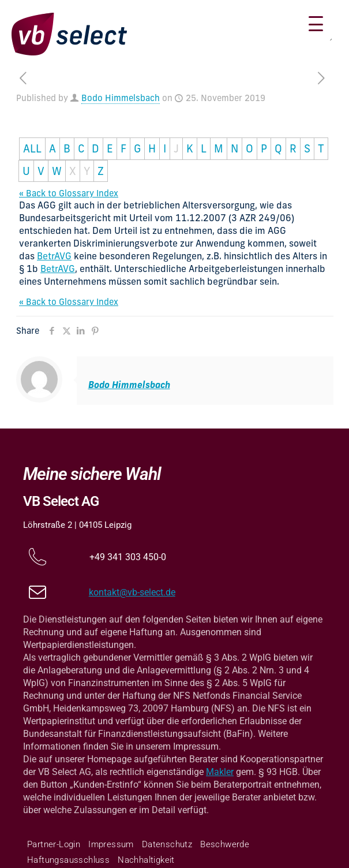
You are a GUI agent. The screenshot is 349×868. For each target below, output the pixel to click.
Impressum (111, 844)
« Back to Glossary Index (69, 193)
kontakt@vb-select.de (132, 592)
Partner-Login (54, 844)
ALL (32, 148)
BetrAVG (54, 256)
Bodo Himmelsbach (121, 98)
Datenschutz (167, 844)
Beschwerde (225, 844)
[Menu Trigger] (316, 25)
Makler (220, 772)
